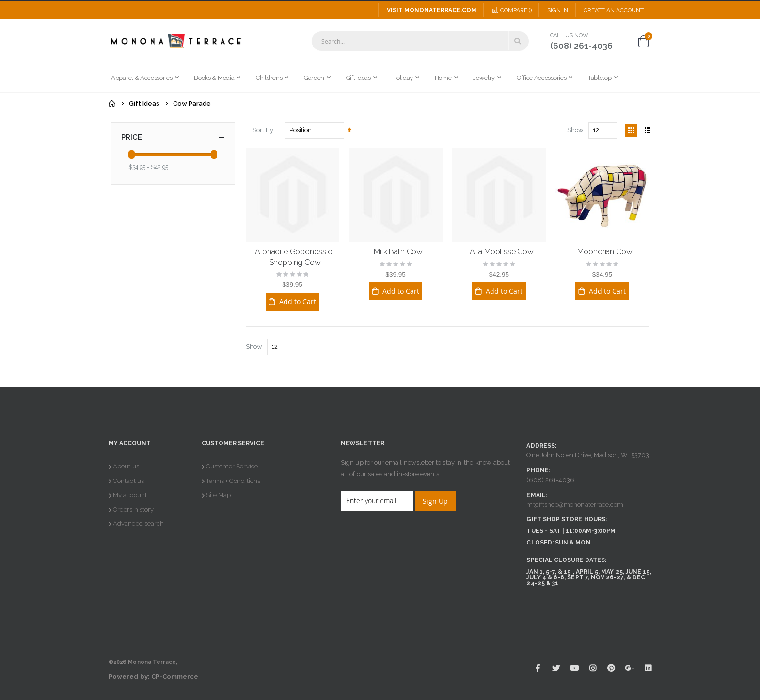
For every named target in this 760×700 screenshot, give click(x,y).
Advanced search (138, 523)
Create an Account (614, 10)
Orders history (133, 509)
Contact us (128, 481)
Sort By (263, 130)
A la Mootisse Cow (502, 252)
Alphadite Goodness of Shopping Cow (295, 257)
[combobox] (420, 41)
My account (130, 495)
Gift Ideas (144, 103)
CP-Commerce (175, 677)
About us (126, 466)
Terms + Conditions (233, 481)
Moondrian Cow (605, 252)
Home (112, 104)
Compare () (512, 10)
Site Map (219, 495)
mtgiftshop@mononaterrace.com (575, 505)
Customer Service (232, 466)
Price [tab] (173, 137)
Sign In (558, 10)
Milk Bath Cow (398, 252)
